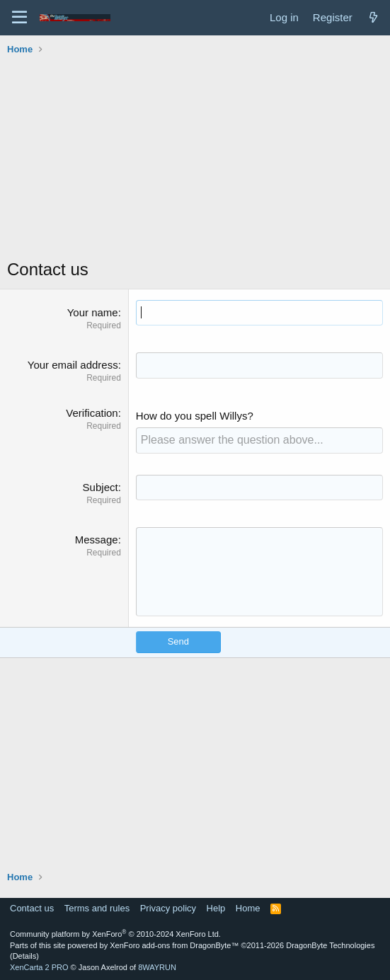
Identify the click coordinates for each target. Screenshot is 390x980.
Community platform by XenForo (115, 934)
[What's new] (373, 17)
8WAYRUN (157, 967)
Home (248, 908)
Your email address (73, 365)
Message (97, 540)
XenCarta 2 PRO (39, 967)
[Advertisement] (199, 158)
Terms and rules (97, 908)
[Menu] (19, 18)
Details (25, 956)
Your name (93, 312)
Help (216, 908)
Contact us (32, 908)
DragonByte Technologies (330, 945)
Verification (92, 413)
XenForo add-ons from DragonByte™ (174, 945)
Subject (101, 487)
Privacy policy (168, 908)
